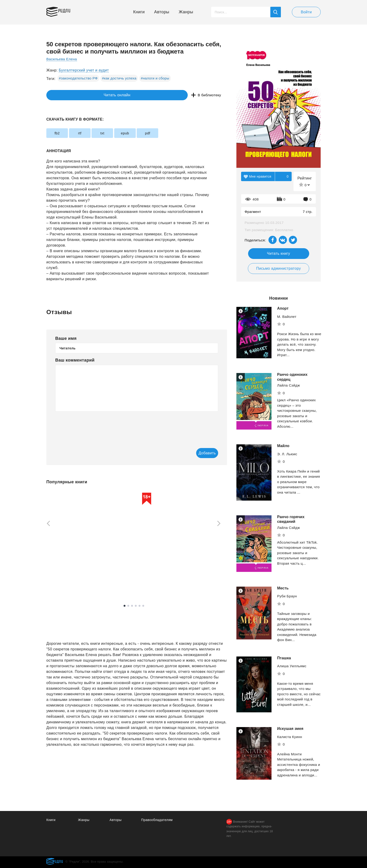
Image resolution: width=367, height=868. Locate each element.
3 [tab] (132, 606)
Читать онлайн (68, 95)
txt (119, 133)
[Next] (220, 524)
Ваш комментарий (75, 360)
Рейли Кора (187, 571)
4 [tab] (136, 606)
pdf (178, 133)
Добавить (199, 453)
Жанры (186, 12)
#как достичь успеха (119, 78)
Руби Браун (287, 596)
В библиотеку (119, 95)
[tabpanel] (68, 539)
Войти (306, 12)
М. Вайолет (287, 317)
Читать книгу (279, 253)
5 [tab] (139, 606)
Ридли (68, 11)
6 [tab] (143, 606)
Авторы (162, 12)
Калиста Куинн (290, 737)
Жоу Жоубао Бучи (127, 573)
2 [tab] (128, 606)
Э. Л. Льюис (287, 454)
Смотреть (64, 580)
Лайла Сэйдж (288, 385)
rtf (90, 133)
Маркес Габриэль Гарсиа (68, 566)
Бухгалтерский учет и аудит (84, 70)
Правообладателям (158, 820)
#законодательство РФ (78, 78)
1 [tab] (125, 606)
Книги (139, 12)
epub (149, 133)
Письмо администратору (278, 268)
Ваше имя (66, 338)
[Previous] (47, 524)
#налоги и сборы (155, 78)
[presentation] (91, 427)
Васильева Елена (62, 59)
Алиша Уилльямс (292, 666)
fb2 (60, 133)
